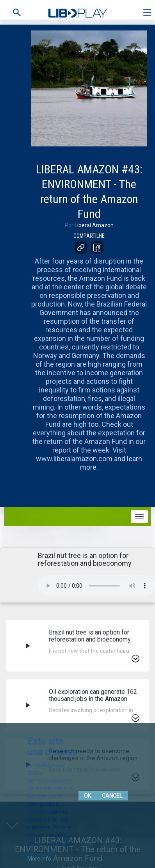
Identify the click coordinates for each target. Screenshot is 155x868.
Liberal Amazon (94, 225)
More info (39, 859)
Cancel (112, 796)
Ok (87, 796)
